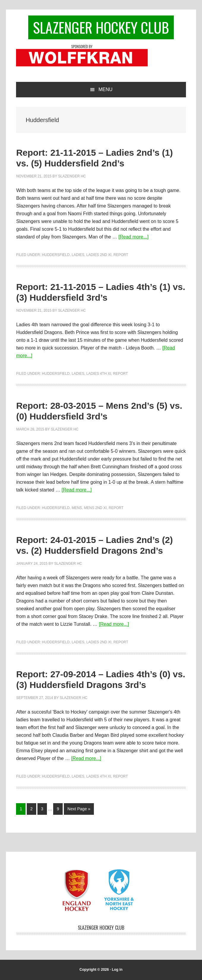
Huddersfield (56, 255)
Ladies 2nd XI (99, 255)
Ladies (78, 255)
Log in (117, 970)
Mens (77, 508)
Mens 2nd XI (95, 508)
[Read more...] (134, 237)
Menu (105, 89)
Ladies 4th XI (98, 374)
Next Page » (79, 810)
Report (121, 255)
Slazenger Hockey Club (101, 27)
